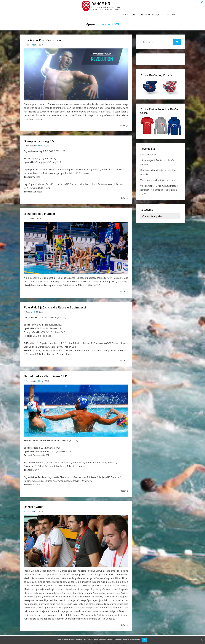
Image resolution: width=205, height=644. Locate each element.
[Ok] (202, 640)
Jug (143, 8)
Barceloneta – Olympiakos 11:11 (46, 374)
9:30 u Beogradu (149, 152)
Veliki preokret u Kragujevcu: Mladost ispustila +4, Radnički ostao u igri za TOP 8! (159, 187)
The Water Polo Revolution (42, 38)
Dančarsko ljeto (160, 8)
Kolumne (131, 8)
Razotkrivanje (34, 504)
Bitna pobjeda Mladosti (40, 211)
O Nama (181, 8)
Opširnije (124, 123)
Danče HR (45, 5)
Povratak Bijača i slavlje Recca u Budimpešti (55, 305)
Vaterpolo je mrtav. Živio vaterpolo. (158, 177)
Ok (144, 640)
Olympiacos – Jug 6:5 (39, 139)
